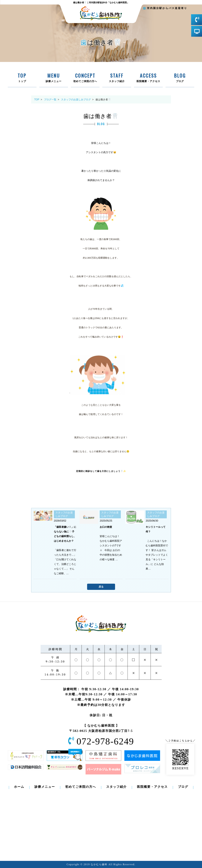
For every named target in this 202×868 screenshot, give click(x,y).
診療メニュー (54, 78)
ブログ (180, 78)
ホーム (19, 787)
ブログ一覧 (50, 99)
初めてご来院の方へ (85, 78)
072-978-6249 (105, 741)
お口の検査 (106, 527)
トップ (22, 78)
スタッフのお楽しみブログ (76, 99)
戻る (101, 587)
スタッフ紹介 (117, 78)
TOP (37, 99)
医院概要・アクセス (148, 78)
